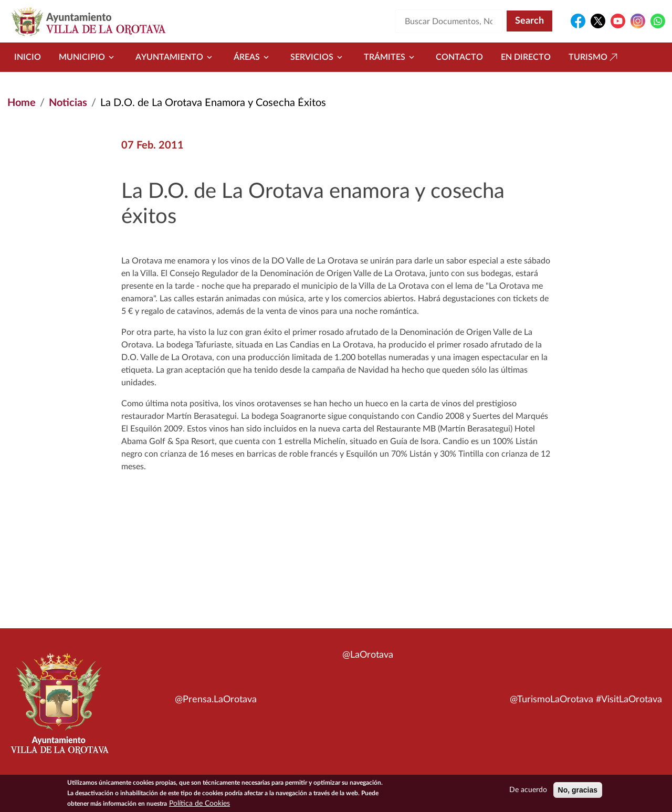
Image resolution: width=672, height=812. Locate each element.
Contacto (459, 57)
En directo (526, 57)
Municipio (88, 57)
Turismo (594, 57)
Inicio (28, 57)
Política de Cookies (199, 805)
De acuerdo (528, 792)
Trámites (391, 57)
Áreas (253, 57)
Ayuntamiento (176, 57)
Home (22, 103)
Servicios (318, 57)
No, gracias (578, 792)
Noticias (68, 103)
